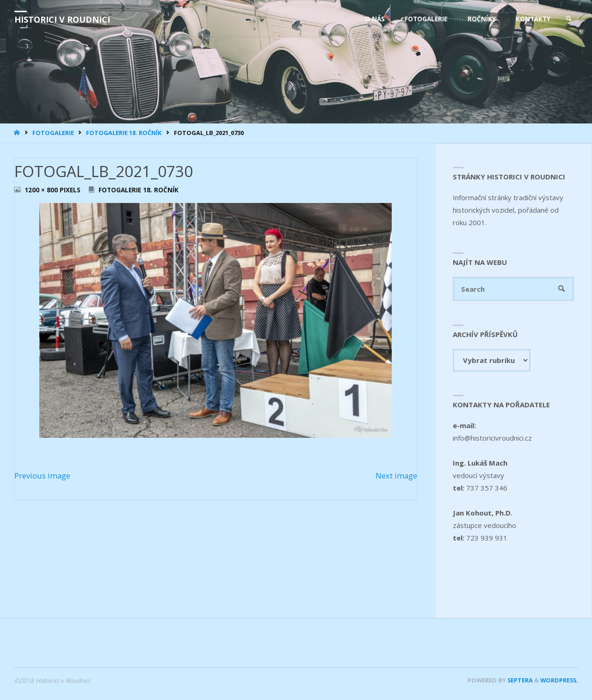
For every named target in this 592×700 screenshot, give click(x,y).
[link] (569, 19)
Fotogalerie (53, 133)
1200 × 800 (42, 190)
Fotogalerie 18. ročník (124, 133)
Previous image (42, 476)
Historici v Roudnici (62, 19)
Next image (396, 476)
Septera (519, 680)
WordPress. (559, 680)
